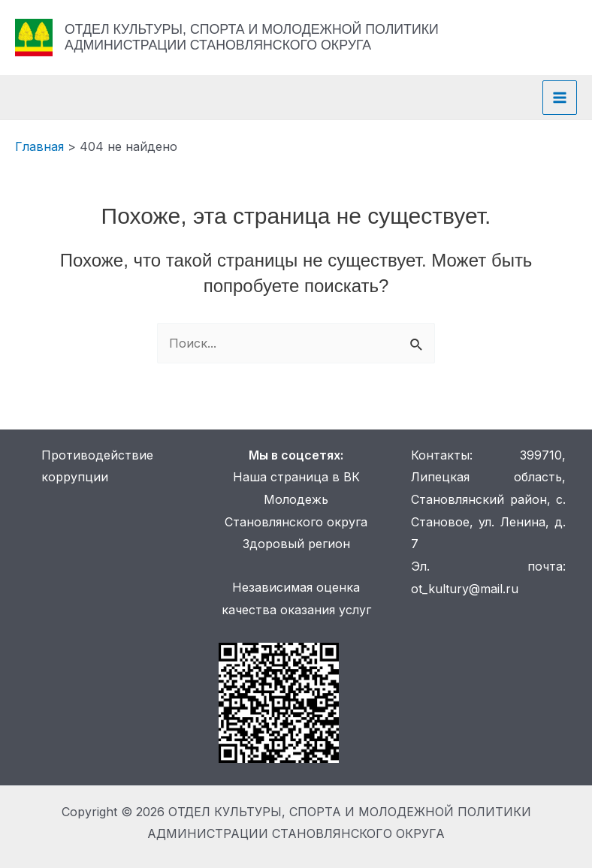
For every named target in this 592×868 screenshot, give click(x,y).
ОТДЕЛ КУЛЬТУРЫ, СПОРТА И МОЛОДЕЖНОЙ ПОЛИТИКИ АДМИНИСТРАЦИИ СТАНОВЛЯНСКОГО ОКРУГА (252, 37)
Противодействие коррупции (97, 466)
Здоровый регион (296, 544)
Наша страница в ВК (296, 477)
